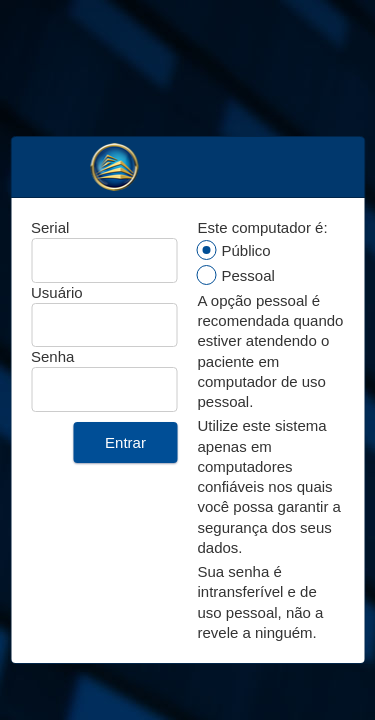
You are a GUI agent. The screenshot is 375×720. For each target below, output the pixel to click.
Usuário (57, 292)
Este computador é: (263, 227)
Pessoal (248, 275)
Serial (50, 227)
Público (246, 250)
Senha (52, 356)
